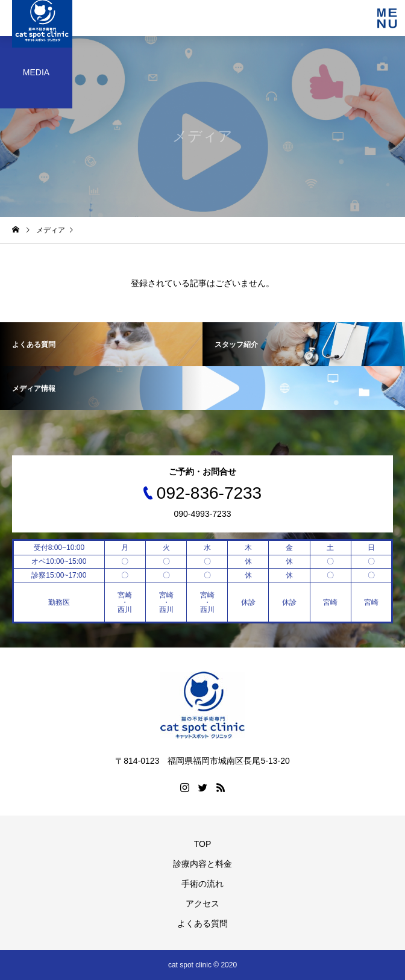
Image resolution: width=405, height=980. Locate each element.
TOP (203, 844)
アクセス (202, 904)
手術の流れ (202, 884)
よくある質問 (202, 923)
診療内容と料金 (202, 864)
